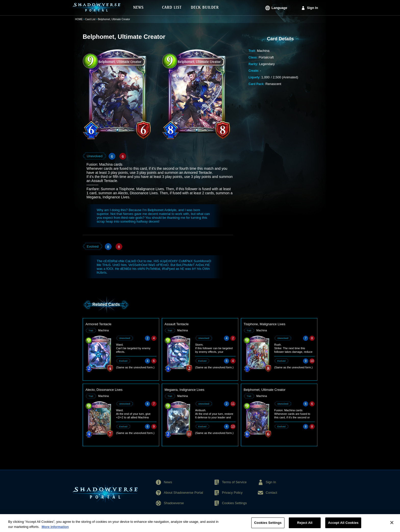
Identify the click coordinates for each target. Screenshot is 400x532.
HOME (79, 19)
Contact (272, 493)
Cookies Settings (234, 503)
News (168, 482)
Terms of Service (234, 482)
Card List (90, 19)
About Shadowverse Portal (183, 493)
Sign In (312, 8)
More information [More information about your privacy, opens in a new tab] (55, 529)
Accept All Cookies (343, 525)
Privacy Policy (232, 493)
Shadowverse (174, 503)
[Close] (392, 525)
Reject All (305, 525)
